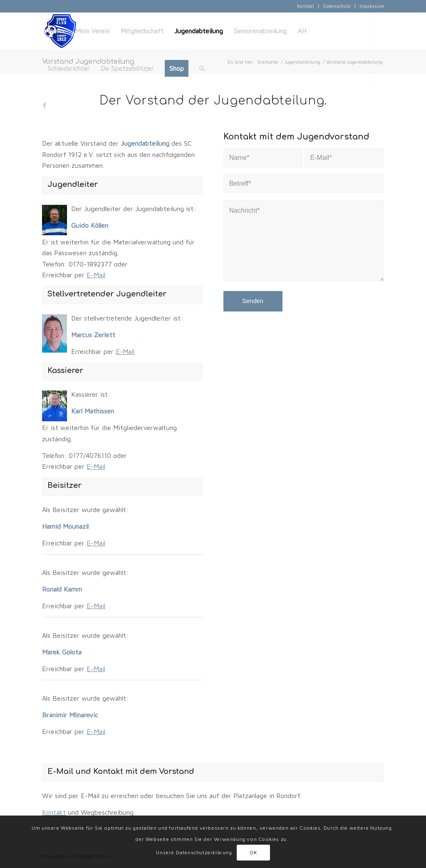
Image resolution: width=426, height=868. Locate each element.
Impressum (372, 6)
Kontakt (306, 6)
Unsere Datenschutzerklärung (194, 852)
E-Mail (96, 275)
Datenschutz (337, 6)
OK (253, 852)
